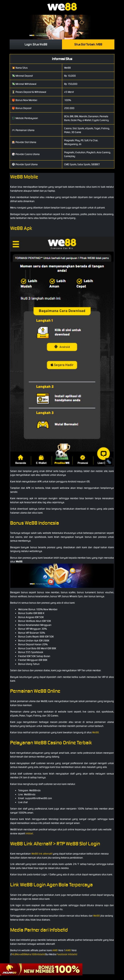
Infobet (29, 833)
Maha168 (30, 954)
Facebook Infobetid (67, 954)
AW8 (55, 950)
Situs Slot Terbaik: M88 (88, 44)
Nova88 (21, 954)
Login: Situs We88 (36, 44)
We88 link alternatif (42, 854)
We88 (95, 732)
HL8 (14, 954)
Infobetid (40, 954)
